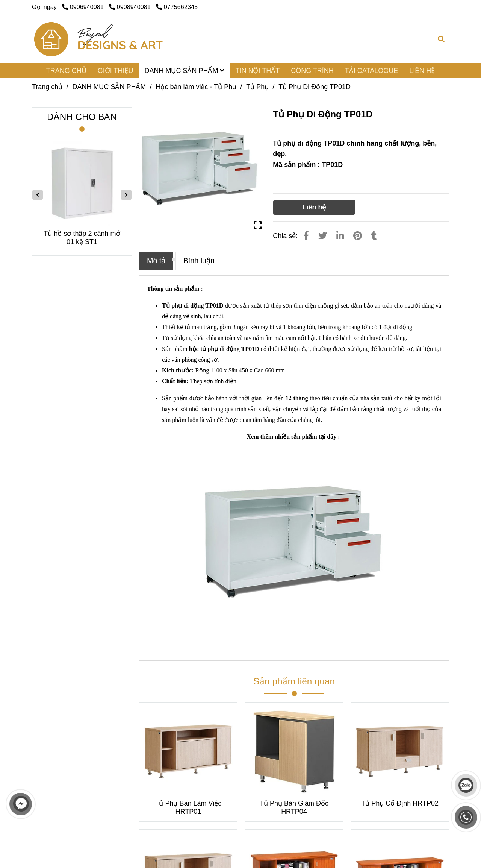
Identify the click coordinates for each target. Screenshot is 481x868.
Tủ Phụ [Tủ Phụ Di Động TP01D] (257, 87)
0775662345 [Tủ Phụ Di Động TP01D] (177, 7)
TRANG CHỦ (66, 71)
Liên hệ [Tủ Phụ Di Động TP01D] (314, 207)
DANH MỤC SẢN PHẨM (184, 71)
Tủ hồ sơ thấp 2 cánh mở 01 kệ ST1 (82, 238)
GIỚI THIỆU (116, 71)
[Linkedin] (340, 236)
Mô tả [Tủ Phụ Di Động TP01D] (156, 261)
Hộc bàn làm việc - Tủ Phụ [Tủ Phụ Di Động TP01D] (196, 87)
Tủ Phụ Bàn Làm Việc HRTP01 (188, 807)
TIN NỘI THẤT (257, 71)
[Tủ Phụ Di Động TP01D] (99, 39)
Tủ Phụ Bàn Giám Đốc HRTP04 (294, 807)
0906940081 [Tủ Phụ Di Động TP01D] (84, 7)
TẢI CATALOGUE (371, 71)
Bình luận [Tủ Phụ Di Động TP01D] (199, 261)
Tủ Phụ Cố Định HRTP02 (400, 803)
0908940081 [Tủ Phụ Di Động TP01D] (131, 7)
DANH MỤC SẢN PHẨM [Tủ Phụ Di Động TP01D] (109, 87)
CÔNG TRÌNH (312, 71)
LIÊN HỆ (422, 71)
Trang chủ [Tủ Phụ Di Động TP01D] (47, 87)
